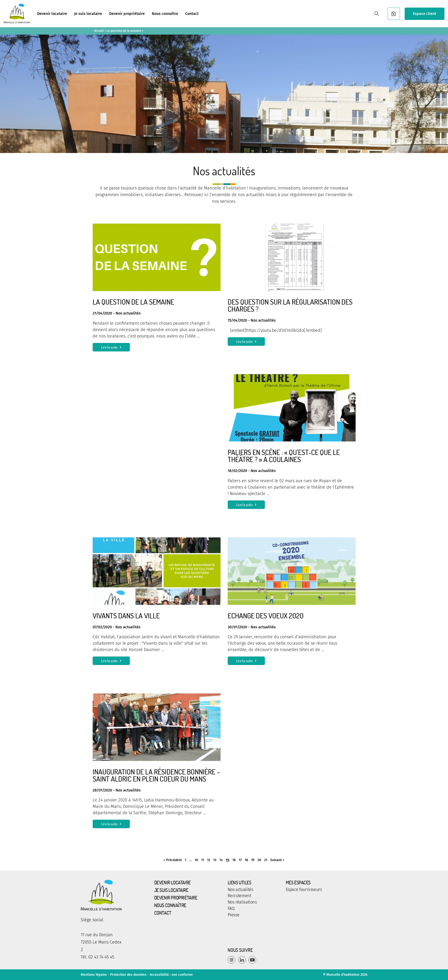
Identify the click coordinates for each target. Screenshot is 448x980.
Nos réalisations (242, 902)
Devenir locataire (52, 14)
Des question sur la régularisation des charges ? (290, 305)
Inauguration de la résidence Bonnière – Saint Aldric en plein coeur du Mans (156, 775)
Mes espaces (298, 882)
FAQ (231, 909)
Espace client (425, 14)
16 (234, 860)
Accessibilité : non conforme (171, 975)
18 (246, 860)
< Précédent (173, 860)
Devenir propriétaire (127, 14)
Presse (234, 915)
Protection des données (128, 975)
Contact (192, 14)
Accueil (99, 31)
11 (203, 860)
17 (240, 860)
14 (221, 860)
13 (215, 860)
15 (228, 860)
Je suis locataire (88, 14)
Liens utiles (240, 882)
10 (196, 860)
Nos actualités (240, 890)
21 (266, 860)
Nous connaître (165, 14)
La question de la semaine (124, 31)
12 (209, 860)
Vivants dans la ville (126, 616)
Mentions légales (94, 975)
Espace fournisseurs (304, 890)
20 (259, 860)
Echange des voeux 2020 (266, 616)
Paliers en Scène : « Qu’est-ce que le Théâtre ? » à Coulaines (284, 456)
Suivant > (277, 860)
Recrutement (240, 896)
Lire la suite (109, 347)
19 (253, 860)
